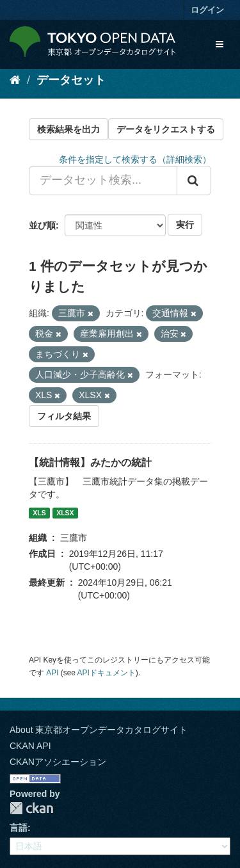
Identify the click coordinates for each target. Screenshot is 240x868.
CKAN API (30, 746)
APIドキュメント (107, 673)
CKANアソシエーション (58, 762)
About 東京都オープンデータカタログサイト (99, 730)
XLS (39, 513)
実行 (185, 225)
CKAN (31, 808)
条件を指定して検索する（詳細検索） (135, 159)
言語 (19, 828)
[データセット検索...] (103, 181)
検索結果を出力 (68, 129)
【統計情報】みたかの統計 (90, 462)
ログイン (207, 10)
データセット (71, 80)
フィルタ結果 (64, 416)
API (52, 673)
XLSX (65, 513)
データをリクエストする (166, 129)
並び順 (42, 225)
